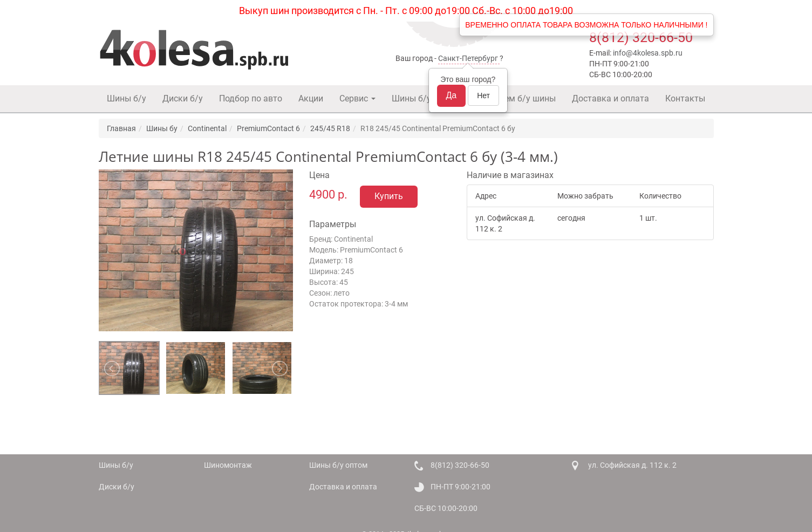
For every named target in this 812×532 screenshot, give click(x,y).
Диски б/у (183, 98)
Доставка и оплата (610, 98)
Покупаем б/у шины (515, 98)
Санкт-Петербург (468, 58)
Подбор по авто (251, 98)
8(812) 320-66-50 (641, 37)
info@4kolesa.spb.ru (648, 53)
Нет (483, 96)
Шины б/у (127, 98)
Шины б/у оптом (425, 98)
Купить (389, 196)
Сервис (357, 98)
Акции (311, 98)
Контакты (685, 98)
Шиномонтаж (228, 465)
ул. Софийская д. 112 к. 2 (632, 465)
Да (452, 95)
